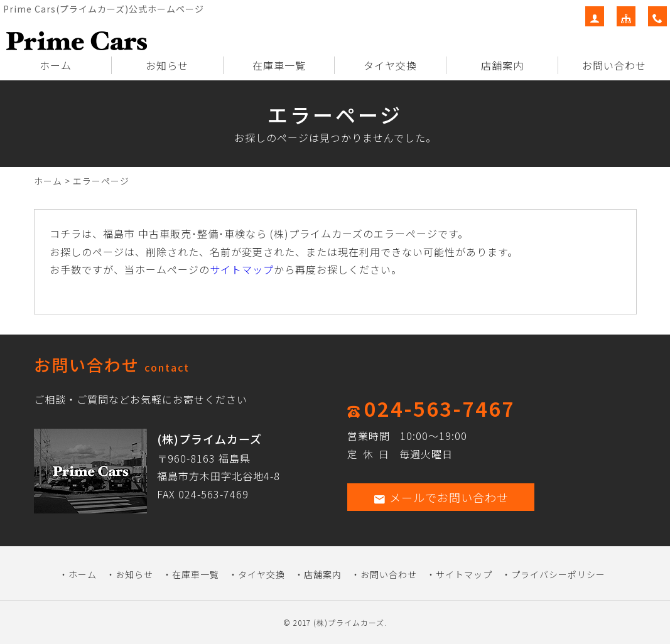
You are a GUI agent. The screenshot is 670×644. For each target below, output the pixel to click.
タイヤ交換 (390, 65)
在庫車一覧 (279, 65)
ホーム (56, 65)
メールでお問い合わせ (441, 497)
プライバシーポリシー (558, 574)
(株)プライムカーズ (349, 622)
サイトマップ (242, 269)
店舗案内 (502, 65)
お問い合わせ (614, 65)
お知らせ (167, 65)
